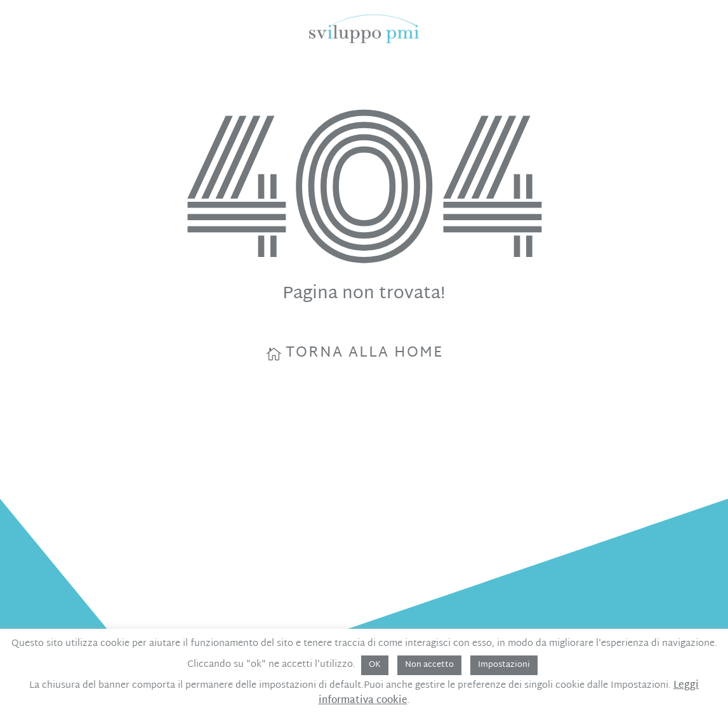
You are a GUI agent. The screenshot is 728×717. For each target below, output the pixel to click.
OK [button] (375, 665)
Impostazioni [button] (504, 665)
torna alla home (364, 353)
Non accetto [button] (429, 665)
